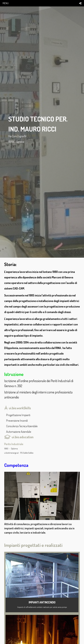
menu (6, 3)
